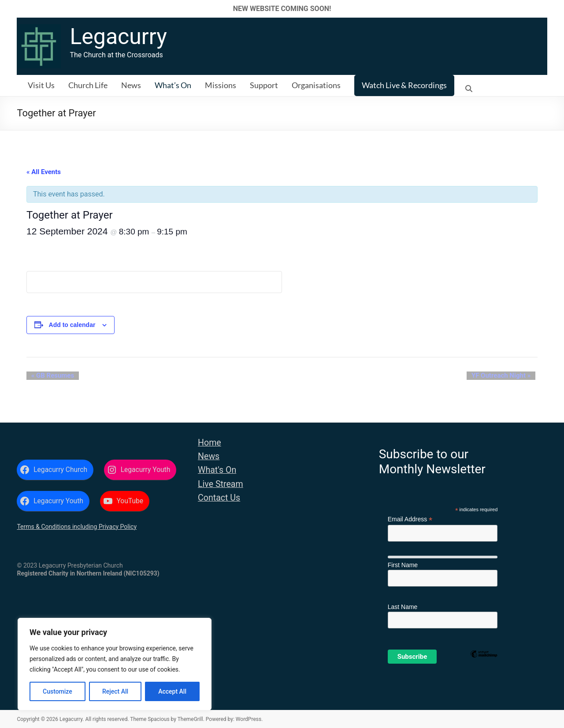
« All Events (44, 172)
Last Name (403, 607)
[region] (115, 664)
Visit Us (41, 85)
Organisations (316, 85)
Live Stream (221, 484)
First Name (403, 565)
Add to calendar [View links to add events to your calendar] (72, 325)
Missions (221, 85)
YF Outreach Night (506, 376)
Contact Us (219, 498)
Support (264, 85)
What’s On (173, 85)
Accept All (172, 691)
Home (210, 443)
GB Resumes (48, 376)
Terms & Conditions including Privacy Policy (77, 527)
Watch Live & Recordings (404, 85)
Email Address (410, 519)
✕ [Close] (555, 9)
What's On (217, 470)
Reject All (115, 691)
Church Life (88, 85)
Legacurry (118, 37)
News (131, 85)
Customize (58, 691)
